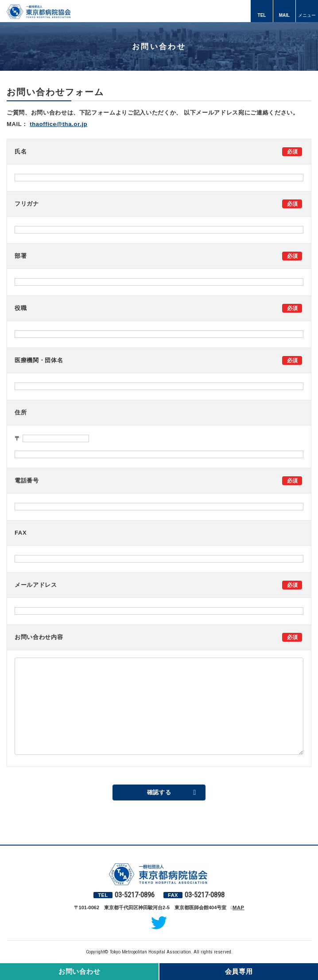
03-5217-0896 (135, 895)
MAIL (284, 15)
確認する (159, 792)
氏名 (21, 151)
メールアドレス (36, 585)
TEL (262, 15)
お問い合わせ (79, 971)
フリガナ (27, 204)
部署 (21, 256)
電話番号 (27, 480)
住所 (21, 412)
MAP (238, 907)
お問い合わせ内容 (39, 637)
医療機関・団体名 (39, 360)
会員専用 (239, 971)
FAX (21, 533)
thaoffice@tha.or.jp (58, 124)
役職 (21, 308)
